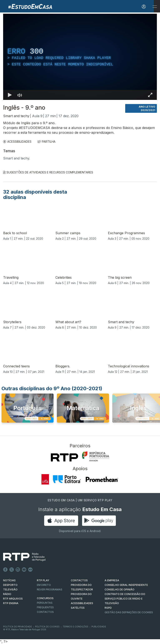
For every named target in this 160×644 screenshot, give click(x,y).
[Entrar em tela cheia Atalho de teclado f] (150, 95)
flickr (30, 570)
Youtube (24, 570)
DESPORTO (10, 585)
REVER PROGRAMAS (50, 589)
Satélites (78, 608)
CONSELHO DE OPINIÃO (119, 589)
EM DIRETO (44, 585)
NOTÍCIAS (9, 580)
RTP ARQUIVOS (13, 599)
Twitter (12, 570)
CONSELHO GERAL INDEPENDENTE (126, 585)
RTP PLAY (43, 580)
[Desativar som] (20, 95)
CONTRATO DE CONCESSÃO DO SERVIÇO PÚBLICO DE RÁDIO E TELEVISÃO (125, 599)
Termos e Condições (76, 627)
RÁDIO (7, 594)
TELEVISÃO (10, 589)
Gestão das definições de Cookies (129, 612)
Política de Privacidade (17, 627)
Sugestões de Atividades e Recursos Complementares (48, 172)
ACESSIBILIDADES (17, 142)
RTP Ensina (11, 603)
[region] (80, 57)
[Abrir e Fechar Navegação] (155, 7)
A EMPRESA (112, 580)
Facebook (5, 570)
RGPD (108, 608)
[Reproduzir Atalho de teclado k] (10, 95)
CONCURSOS (45, 598)
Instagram (18, 570)
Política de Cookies (47, 627)
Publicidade (99, 627)
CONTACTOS (79, 580)
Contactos (45, 612)
